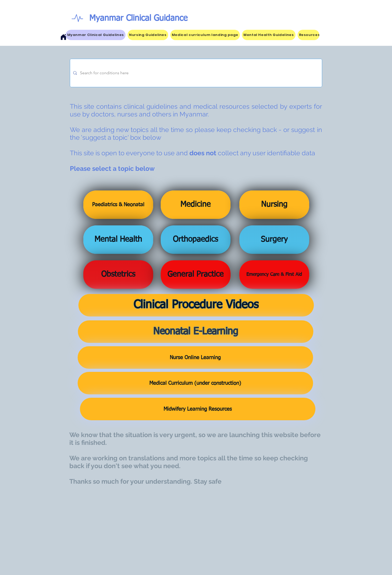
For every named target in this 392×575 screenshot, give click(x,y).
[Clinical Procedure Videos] (196, 305)
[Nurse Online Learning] (195, 357)
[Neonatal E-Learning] (196, 332)
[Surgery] (274, 240)
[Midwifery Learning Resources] (198, 409)
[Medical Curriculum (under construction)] (195, 383)
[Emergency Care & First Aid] (274, 275)
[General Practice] (196, 275)
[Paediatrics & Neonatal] (118, 205)
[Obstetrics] (118, 275)
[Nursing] (274, 205)
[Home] (63, 37)
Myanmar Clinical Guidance (138, 18)
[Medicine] (196, 205)
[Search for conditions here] (195, 73)
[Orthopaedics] (196, 240)
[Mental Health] (118, 240)
